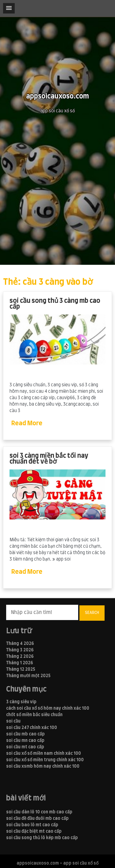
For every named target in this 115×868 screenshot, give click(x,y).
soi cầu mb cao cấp (25, 734)
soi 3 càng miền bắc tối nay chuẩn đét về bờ (49, 459)
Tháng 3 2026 (20, 650)
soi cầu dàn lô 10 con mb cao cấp (39, 812)
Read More (27, 423)
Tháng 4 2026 (20, 644)
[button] (9, 8)
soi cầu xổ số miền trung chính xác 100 (45, 760)
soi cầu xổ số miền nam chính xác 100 (44, 754)
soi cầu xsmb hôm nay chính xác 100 (43, 766)
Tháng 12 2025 (21, 669)
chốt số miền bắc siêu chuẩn (34, 715)
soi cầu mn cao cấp (25, 741)
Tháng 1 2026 (20, 663)
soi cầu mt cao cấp (25, 747)
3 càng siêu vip (21, 702)
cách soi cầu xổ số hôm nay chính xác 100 (48, 708)
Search (92, 613)
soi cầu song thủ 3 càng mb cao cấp (55, 304)
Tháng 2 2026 (20, 657)
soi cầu (13, 721)
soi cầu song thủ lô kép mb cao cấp (42, 838)
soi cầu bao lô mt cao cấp (32, 825)
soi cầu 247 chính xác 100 (32, 728)
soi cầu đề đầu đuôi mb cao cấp (37, 819)
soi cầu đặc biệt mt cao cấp (34, 831)
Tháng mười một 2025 (28, 676)
